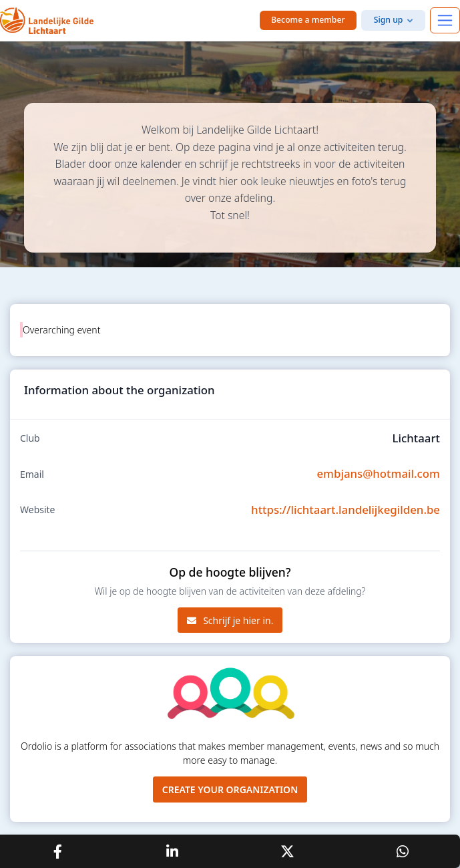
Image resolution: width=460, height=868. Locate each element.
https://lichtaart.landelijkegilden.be (346, 510)
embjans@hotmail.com (378, 473)
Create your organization (230, 789)
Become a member (308, 20)
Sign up (389, 20)
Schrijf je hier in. (230, 620)
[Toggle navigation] (445, 20)
